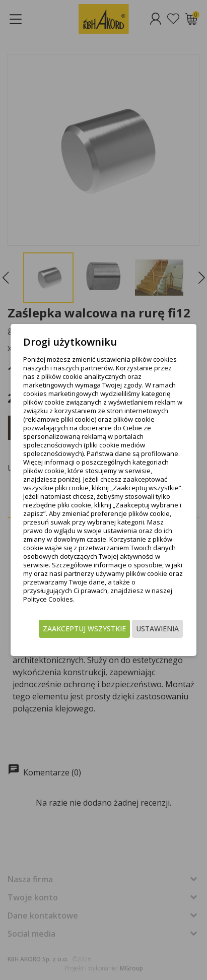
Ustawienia (157, 629)
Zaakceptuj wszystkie (84, 629)
